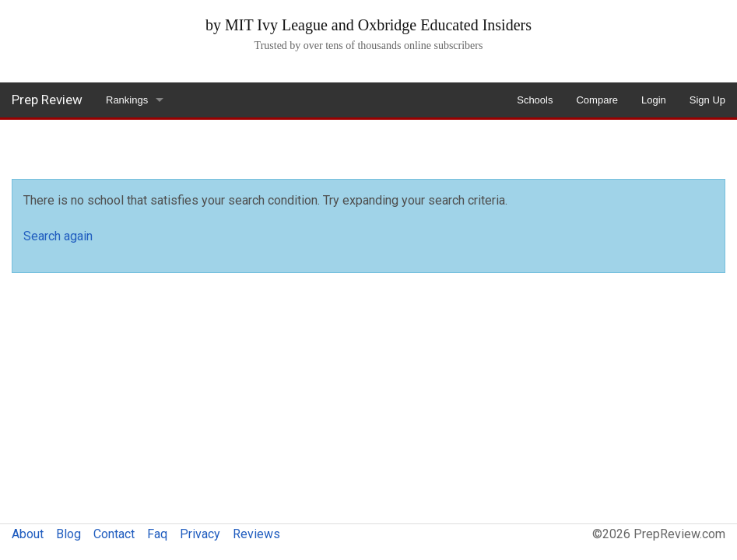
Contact (114, 534)
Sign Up (707, 100)
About (28, 534)
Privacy (200, 534)
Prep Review (47, 100)
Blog (68, 534)
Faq (157, 534)
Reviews (256, 534)
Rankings (127, 100)
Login (654, 100)
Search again (58, 236)
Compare (597, 100)
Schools (535, 100)
